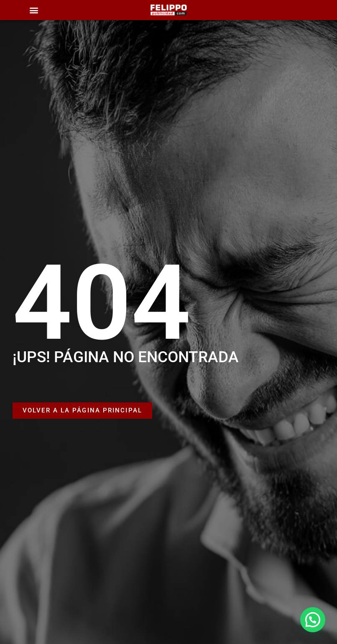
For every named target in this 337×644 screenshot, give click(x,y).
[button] (34, 10)
